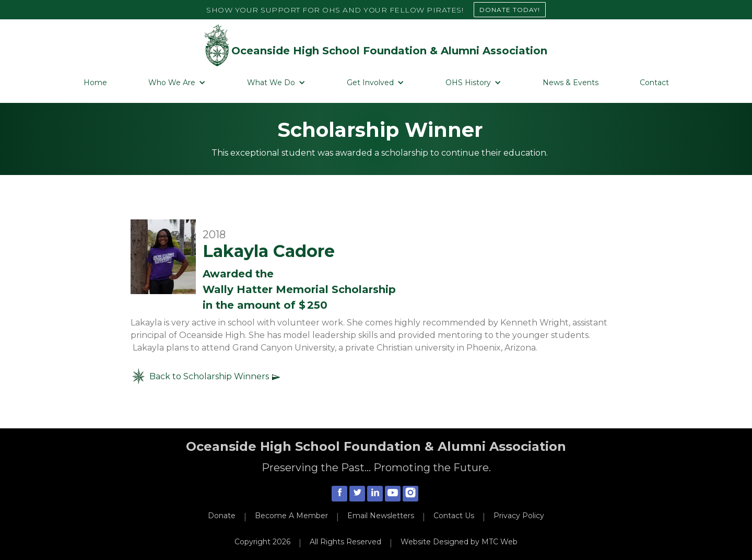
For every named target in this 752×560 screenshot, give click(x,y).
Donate (222, 516)
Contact (654, 83)
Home (95, 83)
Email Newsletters (381, 516)
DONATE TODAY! (510, 10)
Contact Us (454, 516)
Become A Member (291, 516)
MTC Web (500, 542)
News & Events (571, 83)
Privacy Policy (519, 516)
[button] (177, 83)
